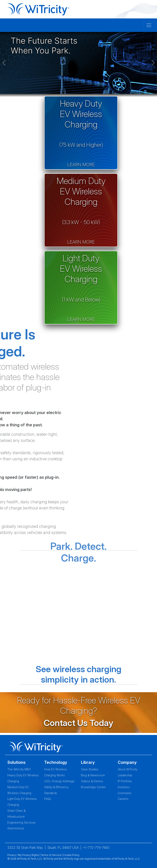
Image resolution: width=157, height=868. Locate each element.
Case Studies (90, 769)
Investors (124, 787)
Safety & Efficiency (56, 787)
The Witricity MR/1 (19, 769)
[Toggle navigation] (149, 25)
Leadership (125, 775)
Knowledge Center (93, 787)
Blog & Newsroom (93, 775)
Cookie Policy (71, 855)
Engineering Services (21, 823)
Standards (51, 793)
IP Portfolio (125, 781)
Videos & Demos (92, 781)
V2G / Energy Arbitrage (59, 781)
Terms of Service (51, 855)
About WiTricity (128, 769)
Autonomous (16, 828)
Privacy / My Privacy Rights (23, 855)
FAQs (48, 799)
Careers (123, 799)
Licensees (125, 793)
